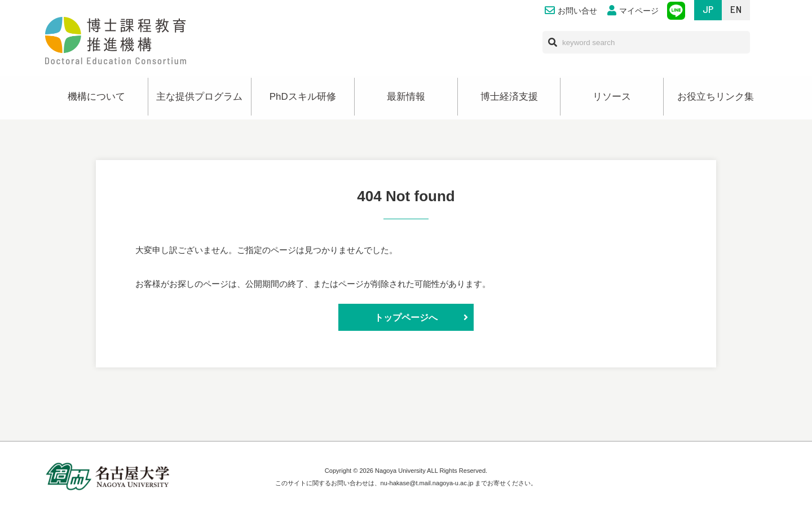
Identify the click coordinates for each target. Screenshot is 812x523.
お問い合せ (571, 11)
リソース (612, 97)
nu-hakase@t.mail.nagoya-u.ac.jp (427, 483)
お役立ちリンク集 (716, 97)
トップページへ (406, 317)
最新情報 (406, 97)
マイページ (633, 11)
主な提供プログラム (199, 97)
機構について (96, 97)
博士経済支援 (509, 97)
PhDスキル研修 (303, 97)
